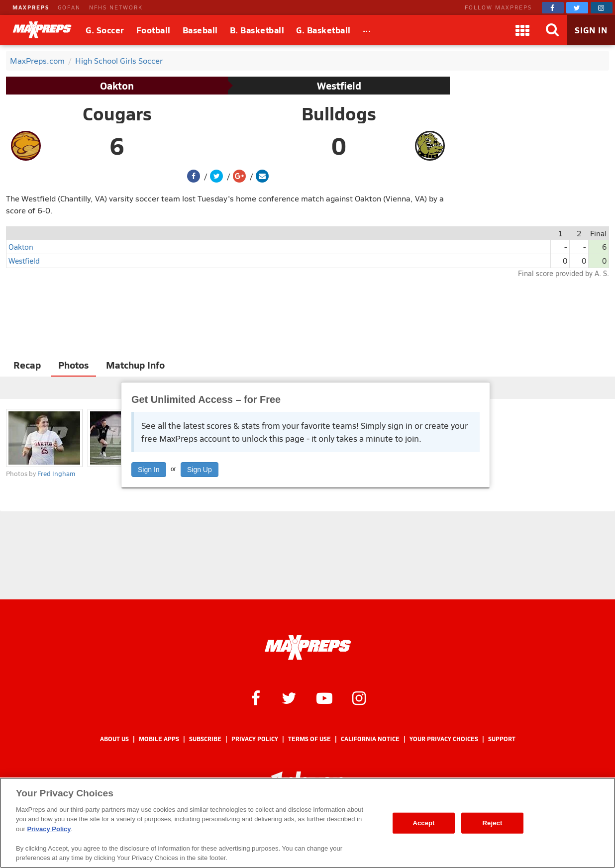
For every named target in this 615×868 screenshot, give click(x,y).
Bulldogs (339, 113)
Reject (493, 823)
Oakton (117, 86)
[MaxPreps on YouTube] (324, 697)
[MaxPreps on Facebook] (553, 8)
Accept (423, 823)
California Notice (370, 739)
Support (502, 739)
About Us (114, 739)
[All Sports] (367, 30)
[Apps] (522, 30)
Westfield (339, 86)
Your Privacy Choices (444, 739)
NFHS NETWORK (116, 7)
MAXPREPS (31, 7)
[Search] (552, 30)
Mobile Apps (159, 739)
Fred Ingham (56, 474)
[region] (307, 823)
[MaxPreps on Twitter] (577, 8)
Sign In (149, 470)
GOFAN (69, 7)
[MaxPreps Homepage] (308, 648)
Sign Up (200, 470)
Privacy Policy (255, 739)
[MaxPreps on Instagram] (602, 8)
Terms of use (309, 739)
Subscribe (205, 739)
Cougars (117, 113)
